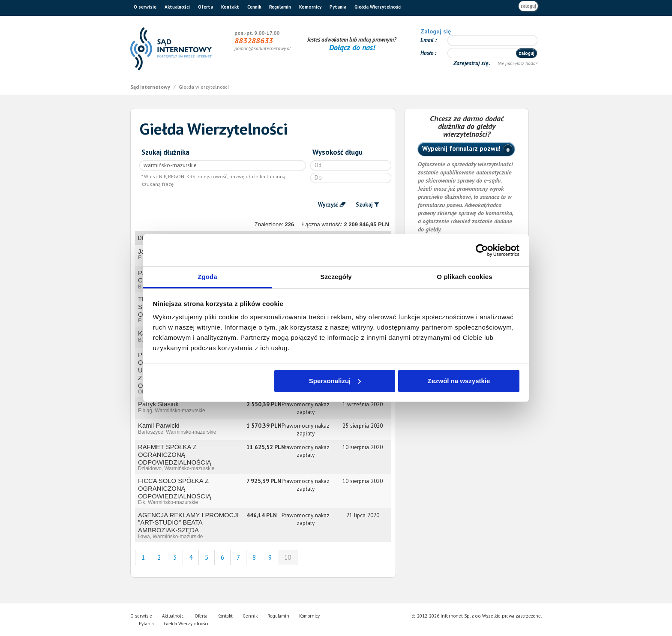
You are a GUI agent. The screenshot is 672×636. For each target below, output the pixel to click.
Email (428, 40)
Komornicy (310, 7)
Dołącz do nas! (352, 47)
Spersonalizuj (335, 381)
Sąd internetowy (151, 87)
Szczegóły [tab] (336, 277)
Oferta (205, 7)
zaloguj (528, 6)
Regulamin (280, 7)
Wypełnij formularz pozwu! (461, 148)
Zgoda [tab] (207, 277)
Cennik (254, 7)
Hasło (427, 53)
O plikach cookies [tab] (464, 277)
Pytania (338, 7)
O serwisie (145, 7)
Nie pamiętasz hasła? (517, 63)
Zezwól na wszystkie (459, 381)
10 (288, 557)
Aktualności (177, 7)
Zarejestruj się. (472, 63)
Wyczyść (328, 205)
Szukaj (364, 205)
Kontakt (230, 7)
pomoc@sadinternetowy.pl (262, 48)
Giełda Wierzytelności (378, 7)
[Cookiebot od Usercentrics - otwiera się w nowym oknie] (482, 250)
